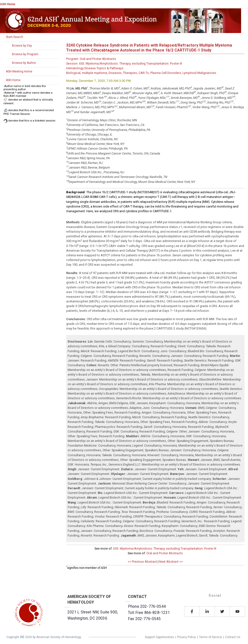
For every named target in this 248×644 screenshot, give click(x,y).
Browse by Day (22, 46)
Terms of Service (210, 637)
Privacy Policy (186, 637)
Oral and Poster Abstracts (165, 553)
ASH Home (8, 4)
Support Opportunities (159, 637)
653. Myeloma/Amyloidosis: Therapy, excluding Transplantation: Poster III (165, 548)
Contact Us (233, 637)
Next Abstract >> (171, 562)
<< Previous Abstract (142, 562)
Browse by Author (24, 63)
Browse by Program (25, 54)
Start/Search (15, 37)
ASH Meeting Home (19, 71)
